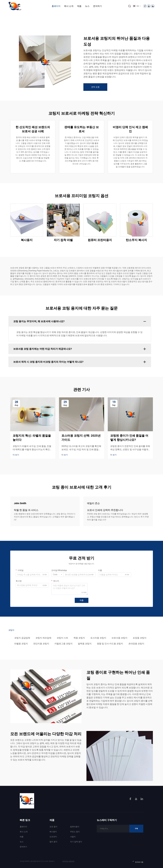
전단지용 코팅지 (41, 644)
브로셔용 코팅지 (119, 638)
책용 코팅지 (79, 638)
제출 (82, 600)
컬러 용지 (53, 842)
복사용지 (27, 240)
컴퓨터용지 (75, 827)
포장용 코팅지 (140, 638)
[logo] (15, 6)
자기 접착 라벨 (63, 240)
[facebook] (131, 799)
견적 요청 (95, 87)
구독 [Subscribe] (136, 829)
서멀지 (73, 837)
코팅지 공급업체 (22, 638)
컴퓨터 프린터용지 (100, 240)
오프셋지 (53, 837)
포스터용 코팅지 (98, 638)
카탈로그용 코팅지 (64, 644)
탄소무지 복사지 (136, 240)
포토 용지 (53, 827)
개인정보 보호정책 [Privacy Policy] (68, 861)
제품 (79, 6)
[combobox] (57, 575)
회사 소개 (69, 6)
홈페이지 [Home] (56, 6)
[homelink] (27, 801)
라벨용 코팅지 (21, 644)
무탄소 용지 (75, 832)
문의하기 (98, 6)
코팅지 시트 (62, 638)
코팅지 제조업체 (43, 638)
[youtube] (136, 799)
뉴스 (87, 6)
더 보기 (16, 455)
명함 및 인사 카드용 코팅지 (110, 644)
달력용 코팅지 (85, 644)
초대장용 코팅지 (136, 644)
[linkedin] (142, 799)
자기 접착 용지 (76, 842)
